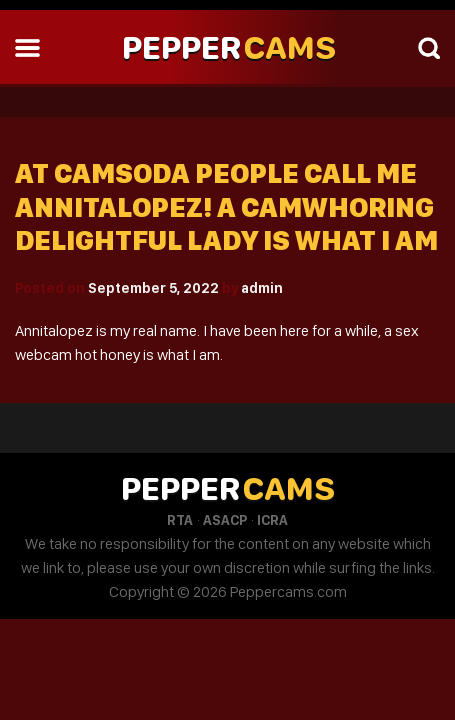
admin (262, 288)
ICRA (272, 520)
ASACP (225, 520)
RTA (180, 520)
